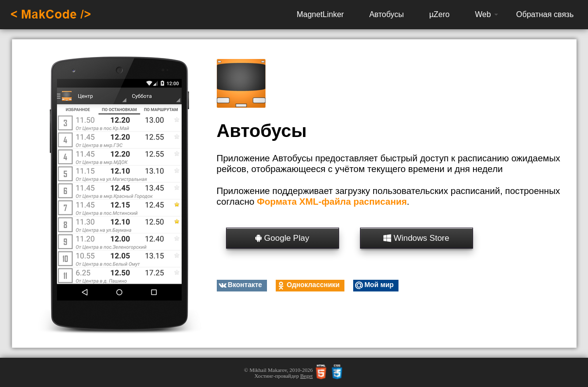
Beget (306, 376)
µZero (439, 14)
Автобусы (387, 14)
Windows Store (416, 238)
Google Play (282, 238)
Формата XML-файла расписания (332, 202)
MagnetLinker (320, 14)
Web (483, 14)
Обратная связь (545, 14)
